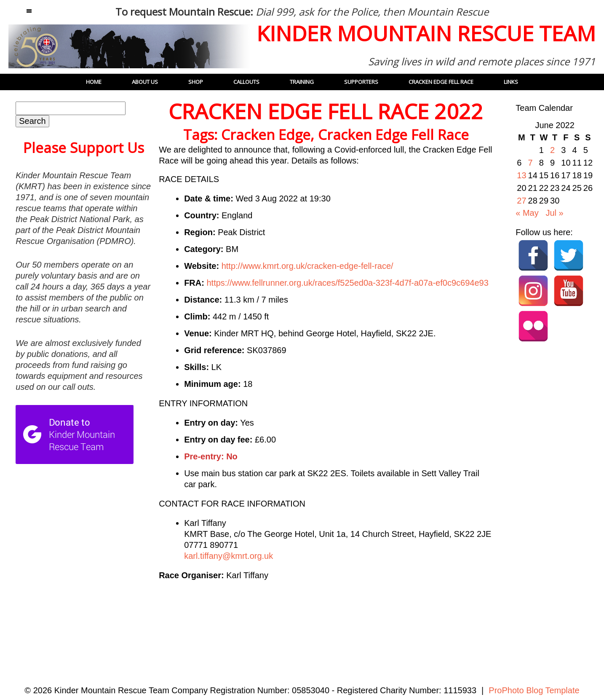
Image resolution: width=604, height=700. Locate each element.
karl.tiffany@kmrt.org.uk (229, 556)
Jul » (554, 213)
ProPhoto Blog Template (534, 690)
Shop (196, 82)
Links (511, 82)
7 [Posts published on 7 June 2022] (531, 163)
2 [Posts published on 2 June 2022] (552, 150)
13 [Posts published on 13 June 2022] (521, 175)
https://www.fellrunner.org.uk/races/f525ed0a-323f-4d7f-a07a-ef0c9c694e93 (347, 283)
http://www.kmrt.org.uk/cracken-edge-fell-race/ (307, 266)
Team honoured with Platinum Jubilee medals (236, 617)
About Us (145, 82)
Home (94, 82)
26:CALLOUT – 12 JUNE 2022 (446, 617)
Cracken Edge (266, 135)
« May (527, 213)
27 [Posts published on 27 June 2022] (521, 201)
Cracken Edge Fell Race (393, 135)
